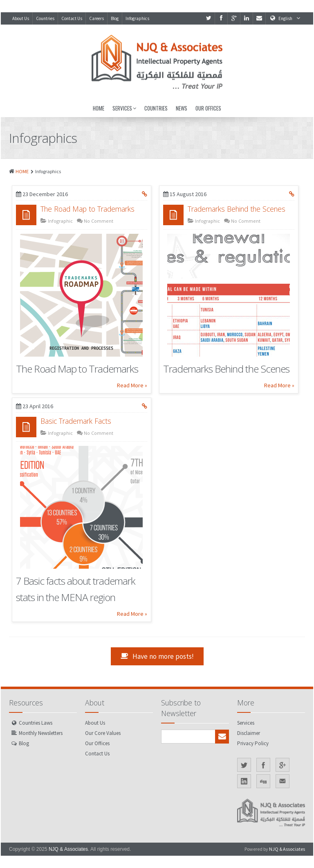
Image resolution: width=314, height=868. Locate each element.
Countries (45, 18)
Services (124, 108)
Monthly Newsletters (41, 733)
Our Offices (208, 108)
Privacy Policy (253, 743)
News (182, 108)
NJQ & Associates (68, 849)
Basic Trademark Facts (76, 421)
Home (99, 108)
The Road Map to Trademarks (87, 209)
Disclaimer (249, 733)
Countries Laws (36, 723)
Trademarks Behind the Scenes (237, 209)
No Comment (98, 221)
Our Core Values (103, 733)
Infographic (60, 221)
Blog (115, 18)
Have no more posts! (157, 656)
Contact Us (72, 18)
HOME (22, 171)
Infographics (137, 18)
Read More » (132, 385)
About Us (21, 18)
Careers (96, 18)
